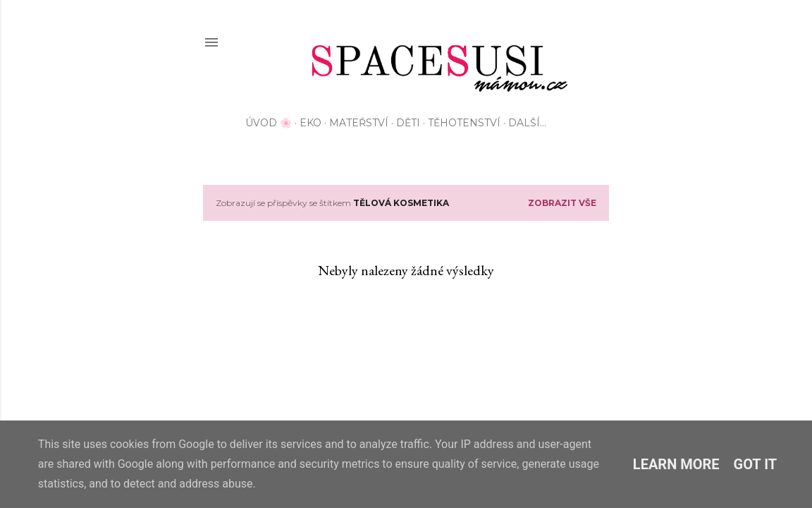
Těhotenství (464, 123)
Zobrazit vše (562, 203)
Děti (408, 123)
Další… (527, 123)
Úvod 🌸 (269, 123)
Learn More (676, 464)
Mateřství (359, 123)
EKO (310, 123)
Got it (756, 464)
